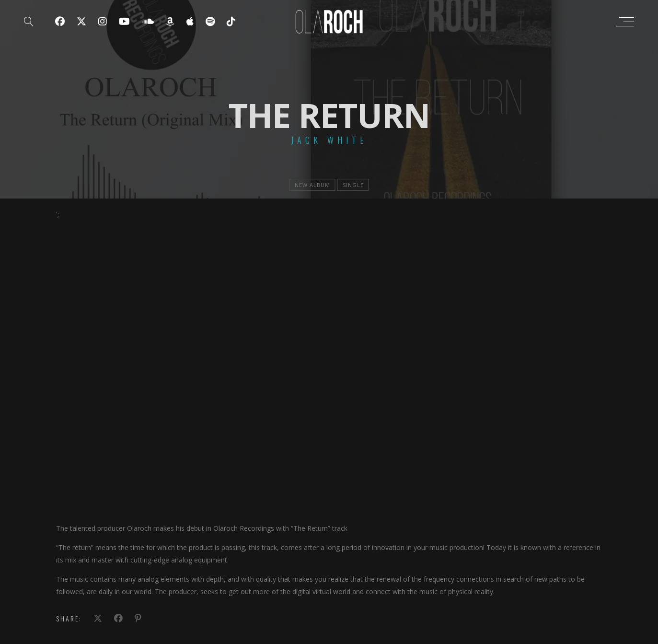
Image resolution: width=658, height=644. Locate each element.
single (353, 185)
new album (312, 185)
